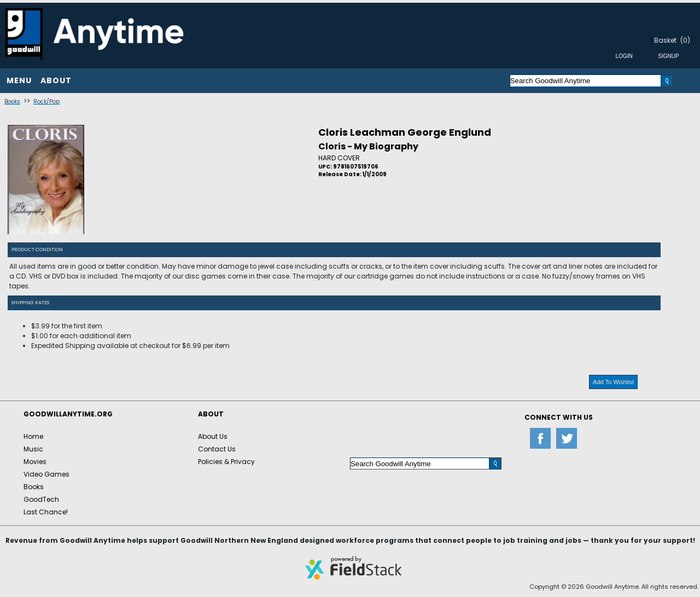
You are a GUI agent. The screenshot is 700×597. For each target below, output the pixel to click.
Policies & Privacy (226, 462)
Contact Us (217, 449)
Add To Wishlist (613, 382)
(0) (685, 40)
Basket (665, 40)
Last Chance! (46, 512)
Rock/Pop (46, 102)
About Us (213, 436)
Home (33, 436)
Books (12, 102)
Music (33, 449)
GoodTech (41, 499)
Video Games (46, 474)
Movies (35, 462)
